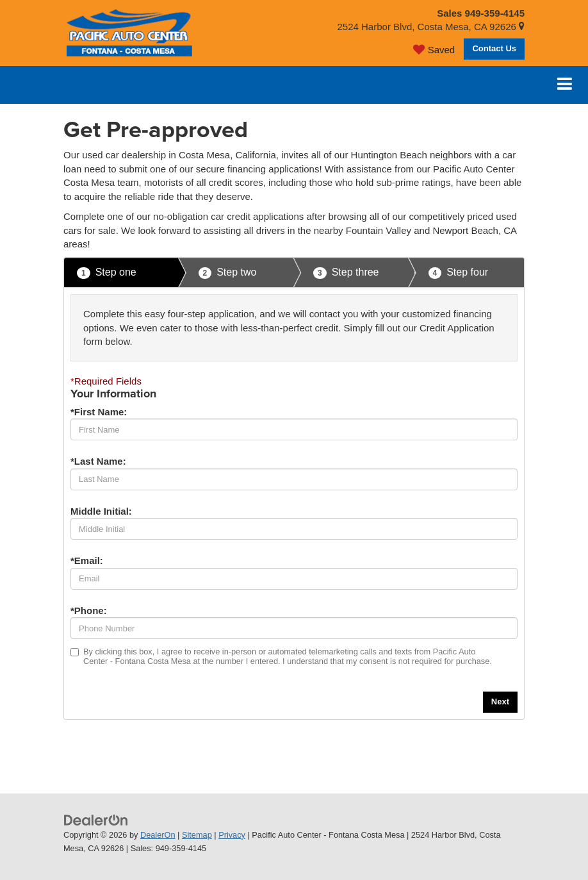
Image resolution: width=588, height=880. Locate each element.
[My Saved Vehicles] (434, 49)
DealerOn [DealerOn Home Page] (158, 835)
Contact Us (494, 48)
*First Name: (99, 412)
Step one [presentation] (107, 273)
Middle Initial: (101, 511)
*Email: (87, 560)
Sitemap (197, 835)
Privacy (232, 835)
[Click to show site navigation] (565, 85)
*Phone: (89, 610)
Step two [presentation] (228, 273)
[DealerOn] (96, 819)
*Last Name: (98, 461)
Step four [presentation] (459, 273)
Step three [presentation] (346, 273)
